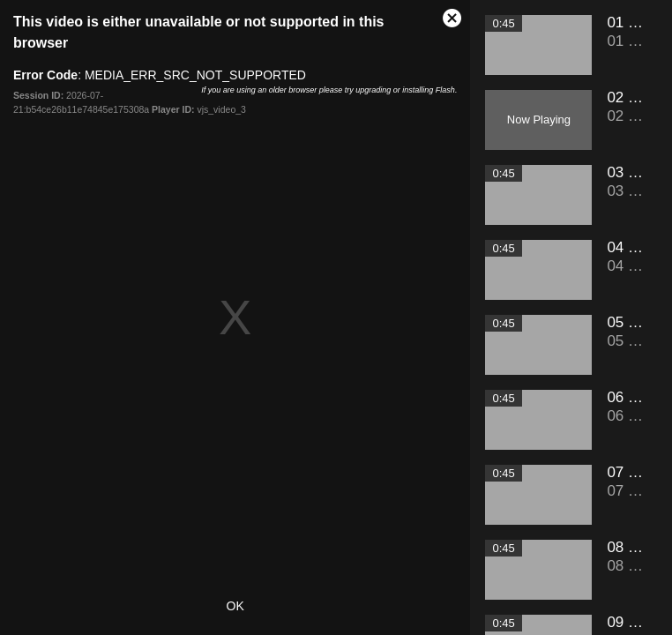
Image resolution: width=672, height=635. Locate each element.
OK (235, 606)
